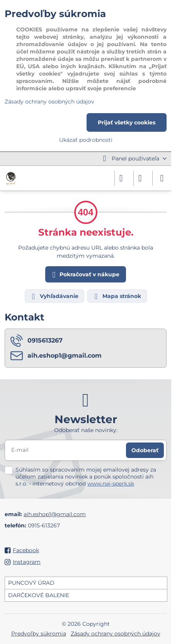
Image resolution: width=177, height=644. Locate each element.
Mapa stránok (117, 296)
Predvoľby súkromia (39, 634)
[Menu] (162, 178)
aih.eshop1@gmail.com (55, 514)
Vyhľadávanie (54, 296)
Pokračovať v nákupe (85, 275)
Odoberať (145, 450)
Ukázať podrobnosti (86, 140)
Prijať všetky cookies (127, 122)
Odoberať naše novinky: (86, 430)
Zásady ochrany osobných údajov (116, 634)
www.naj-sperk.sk (111, 484)
